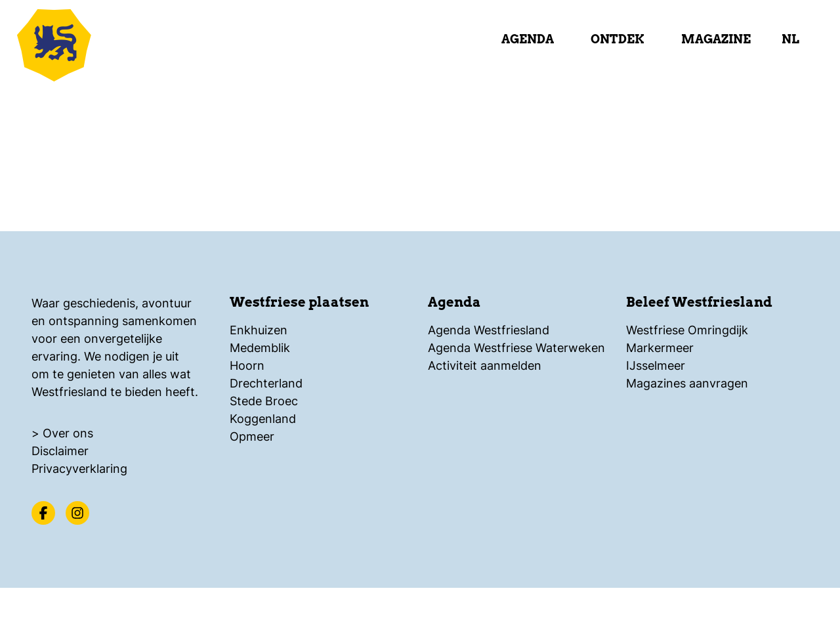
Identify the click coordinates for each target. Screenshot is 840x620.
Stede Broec (264, 401)
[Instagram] (77, 513)
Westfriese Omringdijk (687, 330)
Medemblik (260, 348)
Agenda (528, 39)
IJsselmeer (656, 365)
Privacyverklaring (79, 469)
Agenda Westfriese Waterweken (516, 348)
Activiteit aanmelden (485, 365)
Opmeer (252, 436)
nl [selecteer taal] (790, 39)
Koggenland (263, 419)
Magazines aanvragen (687, 383)
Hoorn (247, 365)
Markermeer (660, 348)
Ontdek (618, 39)
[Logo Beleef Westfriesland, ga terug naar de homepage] (92, 43)
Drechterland (266, 383)
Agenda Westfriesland (489, 330)
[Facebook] (43, 513)
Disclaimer (60, 451)
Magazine (716, 39)
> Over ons (62, 433)
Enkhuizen (259, 330)
